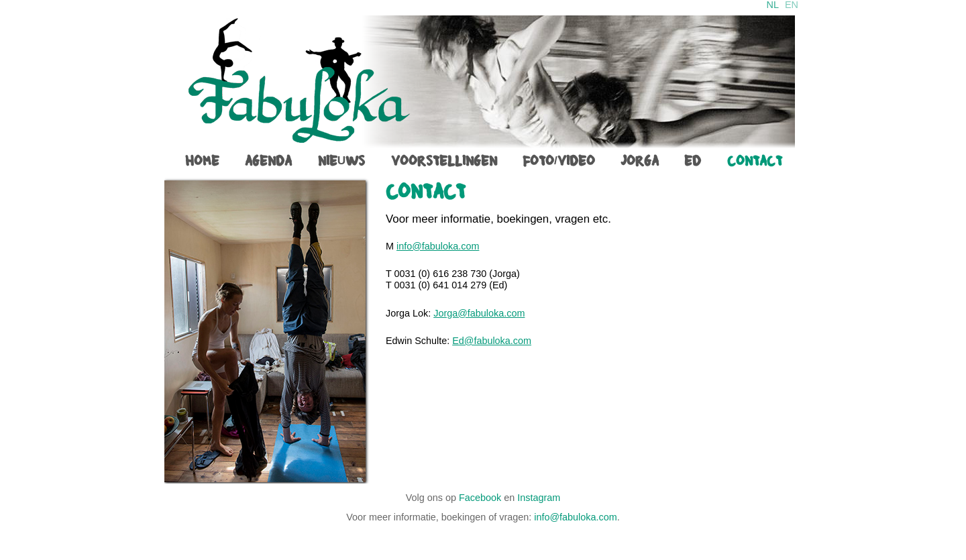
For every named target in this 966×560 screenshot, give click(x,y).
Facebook (480, 498)
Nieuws (341, 161)
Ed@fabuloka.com (492, 341)
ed (693, 161)
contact (755, 161)
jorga (640, 161)
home (202, 161)
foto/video (559, 161)
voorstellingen (444, 161)
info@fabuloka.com (438, 246)
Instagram (539, 498)
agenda (268, 161)
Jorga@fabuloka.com (479, 313)
